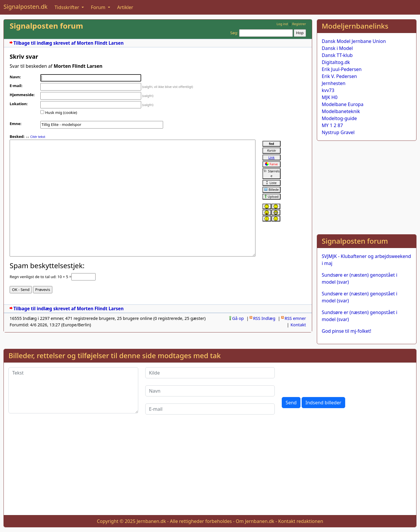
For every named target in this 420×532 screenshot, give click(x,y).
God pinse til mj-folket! (346, 331)
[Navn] (210, 391)
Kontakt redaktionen (301, 521)
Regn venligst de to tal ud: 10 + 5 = (40, 277)
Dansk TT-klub (337, 55)
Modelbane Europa (343, 104)
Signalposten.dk (25, 7)
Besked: (17, 136)
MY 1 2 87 (332, 125)
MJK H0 (330, 97)
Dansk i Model (337, 48)
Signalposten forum (46, 26)
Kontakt (298, 325)
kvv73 (328, 90)
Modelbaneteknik (341, 111)
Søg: (234, 33)
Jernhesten (334, 83)
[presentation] (326, 379)
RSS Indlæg (264, 318)
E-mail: (16, 86)
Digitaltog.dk (336, 62)
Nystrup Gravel (338, 132)
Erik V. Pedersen (339, 76)
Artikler (125, 7)
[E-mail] (210, 409)
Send (291, 403)
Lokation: (19, 104)
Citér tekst (38, 137)
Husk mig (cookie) (61, 112)
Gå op (238, 318)
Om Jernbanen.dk (255, 521)
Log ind (282, 24)
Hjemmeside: (22, 95)
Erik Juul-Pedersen (342, 69)
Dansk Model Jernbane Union (354, 41)
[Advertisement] (367, 186)
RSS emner (295, 318)
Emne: (15, 124)
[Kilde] (210, 373)
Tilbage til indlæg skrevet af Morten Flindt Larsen (69, 43)
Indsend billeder (323, 403)
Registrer (299, 24)
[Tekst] (73, 390)
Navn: (15, 77)
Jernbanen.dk (151, 521)
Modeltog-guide (339, 118)
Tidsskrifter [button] (67, 7)
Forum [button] (99, 7)
